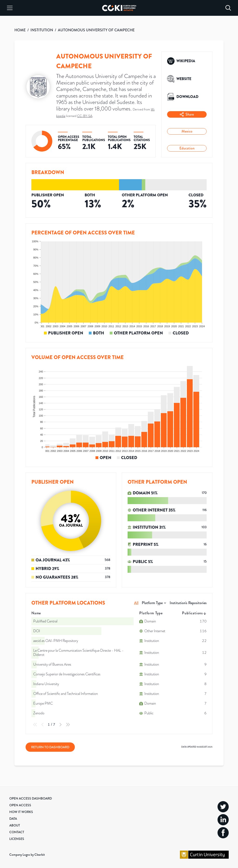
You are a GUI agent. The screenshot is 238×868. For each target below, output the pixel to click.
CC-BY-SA (85, 116)
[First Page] (35, 725)
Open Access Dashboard (31, 798)
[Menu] (10, 8)
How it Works (21, 812)
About (15, 825)
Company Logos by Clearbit (27, 855)
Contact (17, 832)
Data (13, 819)
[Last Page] (68, 725)
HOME (20, 30)
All (136, 603)
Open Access (20, 805)
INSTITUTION (42, 30)
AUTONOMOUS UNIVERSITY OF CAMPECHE (96, 30)
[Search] (228, 8)
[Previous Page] (43, 725)
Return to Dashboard (50, 747)
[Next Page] (60, 725)
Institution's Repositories (188, 603)
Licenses (17, 839)
